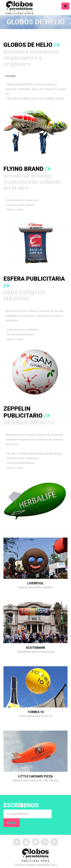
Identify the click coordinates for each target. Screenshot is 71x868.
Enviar (12, 823)
